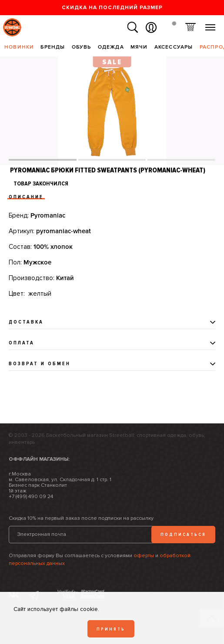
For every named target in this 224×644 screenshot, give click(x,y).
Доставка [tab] (26, 322)
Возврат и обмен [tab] (40, 364)
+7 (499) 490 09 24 (31, 497)
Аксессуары (174, 47)
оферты (144, 556)
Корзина (190, 28)
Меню (210, 24)
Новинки (19, 47)
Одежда (111, 47)
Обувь (82, 47)
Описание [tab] (26, 197)
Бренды (53, 47)
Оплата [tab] (22, 343)
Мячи (139, 47)
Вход (151, 28)
